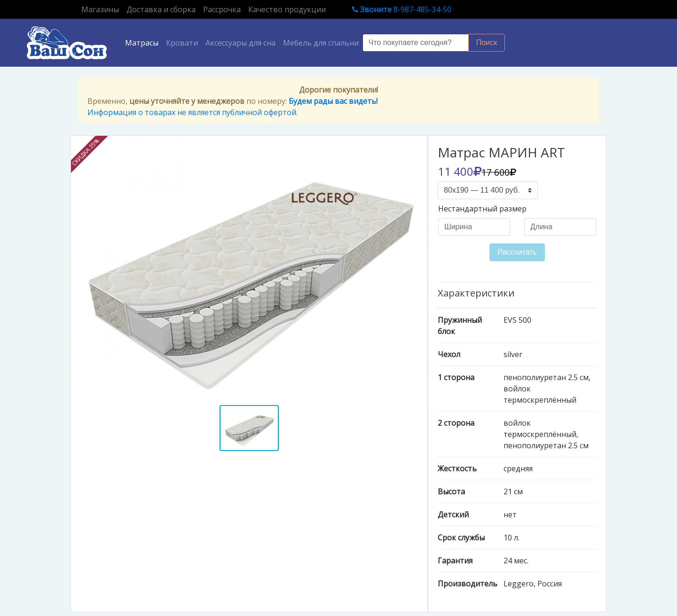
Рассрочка (222, 9)
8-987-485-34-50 (402, 9)
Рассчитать (517, 252)
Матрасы (144, 42)
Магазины (102, 9)
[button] (98, 269)
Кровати (182, 43)
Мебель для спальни (321, 43)
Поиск (487, 43)
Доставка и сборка (161, 9)
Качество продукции (287, 9)
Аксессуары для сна (240, 43)
